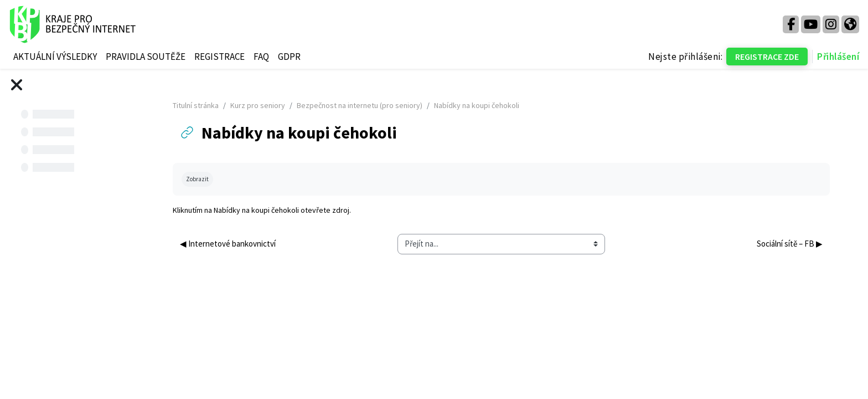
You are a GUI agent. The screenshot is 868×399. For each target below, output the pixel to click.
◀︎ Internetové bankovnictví (234, 244)
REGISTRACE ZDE (767, 57)
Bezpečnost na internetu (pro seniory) (366, 105)
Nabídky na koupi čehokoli (263, 210)
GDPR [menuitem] (289, 57)
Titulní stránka (202, 105)
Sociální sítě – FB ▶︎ (789, 244)
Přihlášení (838, 57)
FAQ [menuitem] (261, 57)
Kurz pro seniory (264, 105)
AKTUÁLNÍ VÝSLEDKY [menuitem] (55, 57)
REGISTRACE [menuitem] (219, 57)
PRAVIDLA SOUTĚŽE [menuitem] (146, 57)
